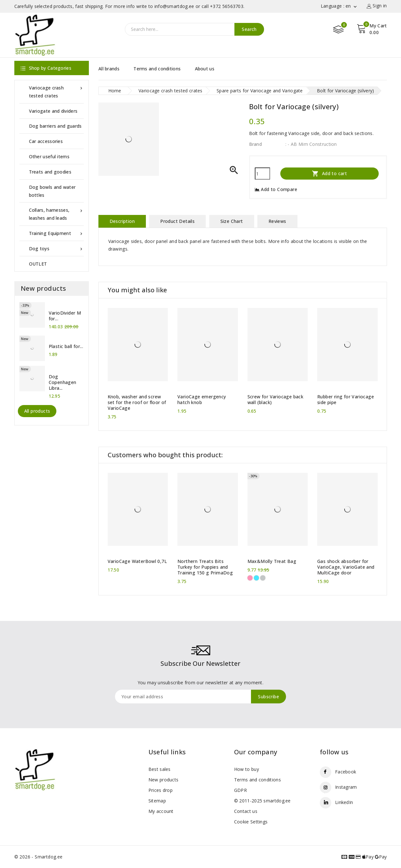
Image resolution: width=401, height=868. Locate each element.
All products (37, 411)
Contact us (246, 811)
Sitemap (157, 801)
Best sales (160, 769)
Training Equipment (56, 233)
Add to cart (329, 173)
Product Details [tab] (177, 221)
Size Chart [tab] (232, 221)
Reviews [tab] (277, 221)
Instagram (346, 787)
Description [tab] (122, 221)
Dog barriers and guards (55, 126)
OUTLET (38, 264)
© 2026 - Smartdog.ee (39, 857)
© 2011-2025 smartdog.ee (262, 801)
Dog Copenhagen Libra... (63, 382)
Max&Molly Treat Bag (272, 561)
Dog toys (56, 249)
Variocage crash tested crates (56, 91)
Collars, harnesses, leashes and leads (56, 213)
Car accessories (46, 141)
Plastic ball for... (66, 346)
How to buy (247, 769)
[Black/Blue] (256, 578)
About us (205, 69)
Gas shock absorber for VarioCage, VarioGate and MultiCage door (346, 567)
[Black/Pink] (250, 578)
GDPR (240, 790)
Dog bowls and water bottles (52, 191)
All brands (109, 69)
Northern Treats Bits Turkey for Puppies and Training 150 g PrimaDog (205, 567)
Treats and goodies (50, 172)
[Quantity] (262, 174)
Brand (256, 144)
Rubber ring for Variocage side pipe (346, 400)
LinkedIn (344, 802)
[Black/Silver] (263, 578)
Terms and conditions (157, 69)
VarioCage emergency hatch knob (202, 400)
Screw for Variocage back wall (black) (276, 400)
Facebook (346, 772)
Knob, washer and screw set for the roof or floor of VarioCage (137, 402)
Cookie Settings (251, 822)
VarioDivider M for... (65, 316)
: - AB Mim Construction (311, 144)
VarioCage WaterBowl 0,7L (137, 561)
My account (161, 811)
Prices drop (161, 790)
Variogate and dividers (53, 111)
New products (164, 780)
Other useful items (49, 157)
